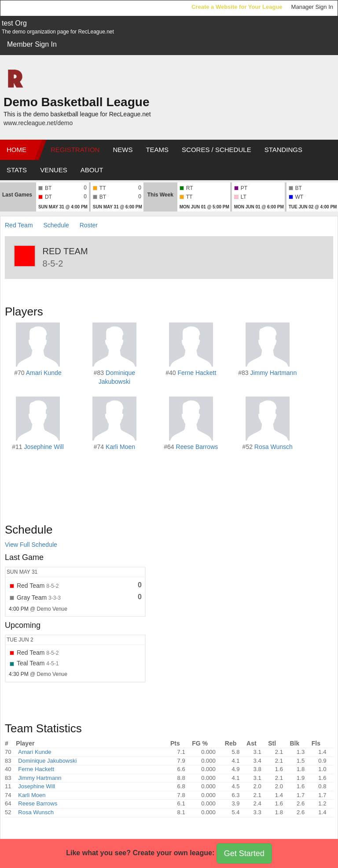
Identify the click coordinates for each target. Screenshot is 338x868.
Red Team (19, 225)
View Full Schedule (31, 545)
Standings (283, 150)
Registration (75, 150)
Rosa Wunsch (274, 447)
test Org (14, 23)
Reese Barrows (197, 447)
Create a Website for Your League (237, 7)
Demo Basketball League (76, 102)
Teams (157, 150)
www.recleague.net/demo (38, 123)
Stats (17, 170)
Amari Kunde (44, 373)
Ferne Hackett (197, 373)
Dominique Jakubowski (47, 761)
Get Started (244, 853)
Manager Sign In (312, 7)
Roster (89, 225)
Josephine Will (44, 447)
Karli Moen (120, 447)
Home (17, 150)
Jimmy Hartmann (273, 373)
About (92, 170)
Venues (54, 170)
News (123, 150)
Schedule (56, 225)
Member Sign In (32, 44)
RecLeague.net (27, 8)
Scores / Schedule (217, 150)
